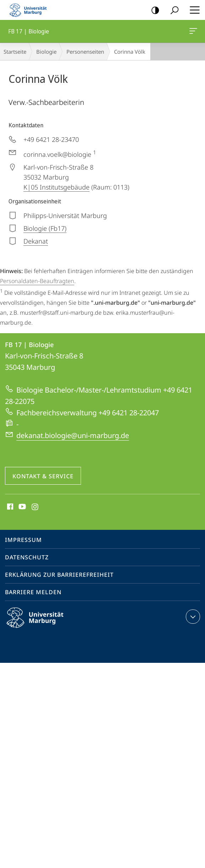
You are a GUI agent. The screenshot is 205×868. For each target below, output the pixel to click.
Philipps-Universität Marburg (41, 623)
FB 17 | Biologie (193, 32)
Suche (172, 10)
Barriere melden (33, 592)
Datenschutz (27, 557)
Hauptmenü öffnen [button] (193, 10)
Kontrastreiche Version (153, 10)
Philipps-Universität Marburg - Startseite (30, 10)
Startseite (15, 52)
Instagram (35, 507)
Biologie (46, 52)
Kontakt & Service (43, 476)
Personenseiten (85, 52)
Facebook (9, 507)
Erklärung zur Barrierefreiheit (59, 575)
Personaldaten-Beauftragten (37, 281)
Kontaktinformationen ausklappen (192, 617)
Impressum (23, 540)
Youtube (21, 507)
